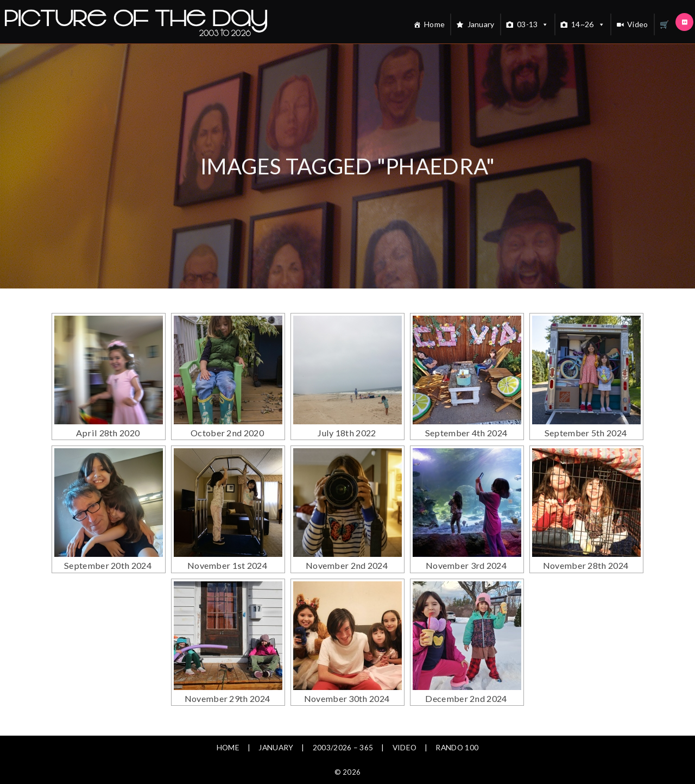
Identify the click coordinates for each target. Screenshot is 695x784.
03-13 (533, 24)
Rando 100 (459, 720)
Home (434, 24)
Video (638, 24)
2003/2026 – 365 (343, 720)
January (481, 24)
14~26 (588, 24)
